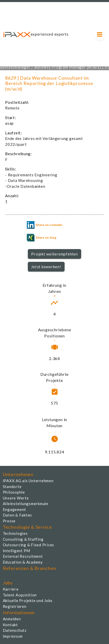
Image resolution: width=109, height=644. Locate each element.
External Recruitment (23, 556)
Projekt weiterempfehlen (54, 254)
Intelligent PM (17, 551)
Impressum (13, 636)
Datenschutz (15, 630)
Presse (9, 521)
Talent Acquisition (20, 595)
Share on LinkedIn (45, 225)
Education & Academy (23, 562)
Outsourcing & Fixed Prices (29, 545)
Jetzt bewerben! (46, 267)
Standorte (12, 486)
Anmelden (12, 619)
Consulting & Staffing (23, 539)
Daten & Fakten (17, 515)
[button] (54, 254)
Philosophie (14, 492)
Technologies (15, 533)
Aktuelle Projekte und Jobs (28, 600)
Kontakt (10, 625)
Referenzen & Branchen (29, 568)
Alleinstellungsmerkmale (26, 504)
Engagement (15, 509)
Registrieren (15, 606)
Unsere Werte (16, 498)
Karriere (11, 589)
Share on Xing (42, 238)
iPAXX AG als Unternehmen (28, 481)
